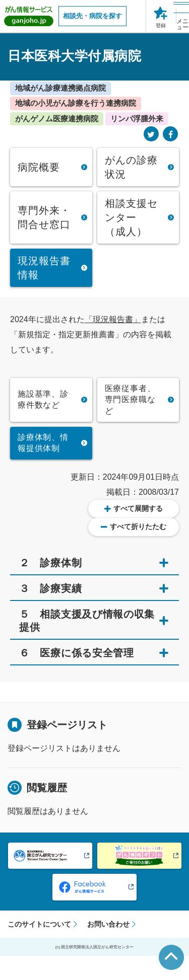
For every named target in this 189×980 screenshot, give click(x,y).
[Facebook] (170, 135)
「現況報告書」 (113, 319)
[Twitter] (151, 135)
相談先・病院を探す (92, 16)
